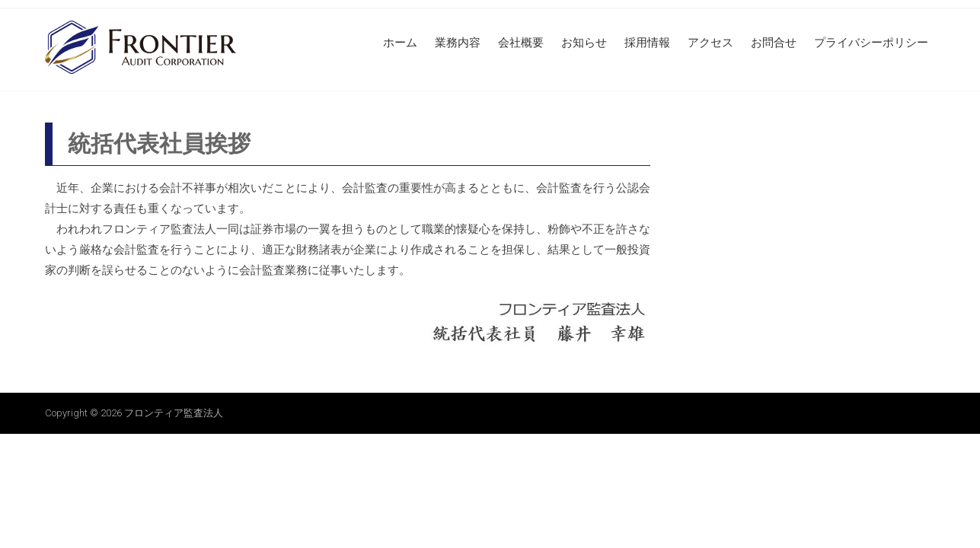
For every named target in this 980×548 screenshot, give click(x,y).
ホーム (400, 43)
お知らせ (584, 43)
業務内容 (458, 43)
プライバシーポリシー (871, 43)
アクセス (710, 43)
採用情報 (647, 43)
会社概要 (521, 43)
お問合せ (774, 43)
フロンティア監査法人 (174, 413)
